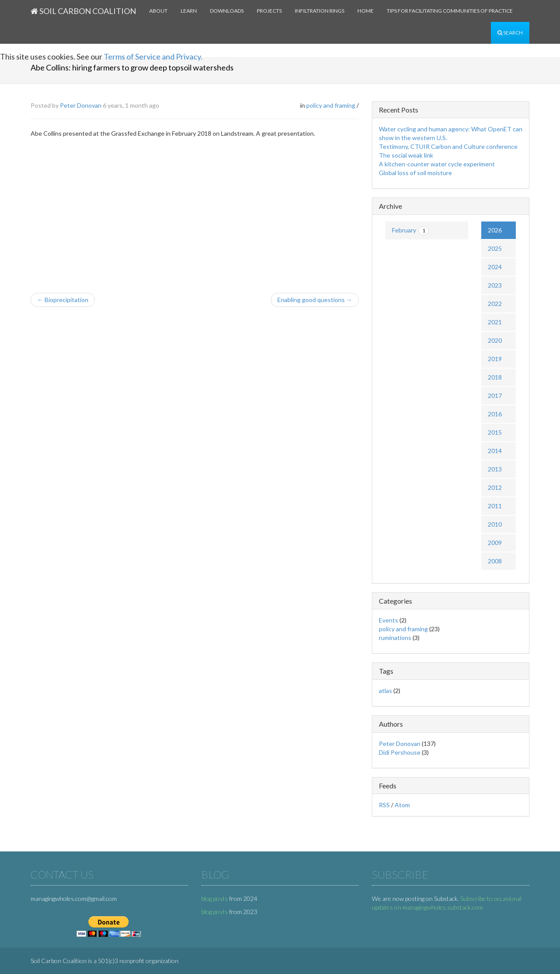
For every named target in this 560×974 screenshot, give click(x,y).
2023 (495, 285)
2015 (495, 432)
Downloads (227, 11)
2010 (495, 524)
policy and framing (331, 105)
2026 (495, 230)
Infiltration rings (320, 11)
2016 (495, 414)
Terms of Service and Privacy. (153, 56)
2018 (495, 377)
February (410, 231)
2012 (495, 487)
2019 (495, 359)
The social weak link (406, 155)
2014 (495, 451)
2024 (495, 267)
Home (366, 11)
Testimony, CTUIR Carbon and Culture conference (448, 146)
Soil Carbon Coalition (83, 11)
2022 (495, 304)
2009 (495, 543)
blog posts (215, 898)
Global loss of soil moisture (415, 173)
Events (388, 620)
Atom (402, 805)
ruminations (395, 638)
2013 (495, 469)
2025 (495, 248)
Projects (269, 11)
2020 (495, 340)
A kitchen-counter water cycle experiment (437, 164)
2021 (495, 322)
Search (510, 33)
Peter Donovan (81, 105)
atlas (385, 691)
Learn (189, 11)
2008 (495, 561)
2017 (495, 396)
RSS (384, 805)
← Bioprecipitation (63, 300)
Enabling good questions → (315, 300)
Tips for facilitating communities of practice (450, 11)
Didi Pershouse (400, 752)
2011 (495, 506)
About (158, 11)
